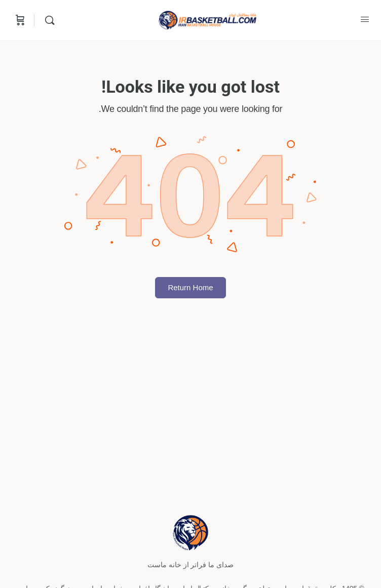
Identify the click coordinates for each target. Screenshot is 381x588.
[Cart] (19, 20)
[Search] (47, 20)
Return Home (190, 287)
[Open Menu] (365, 19)
